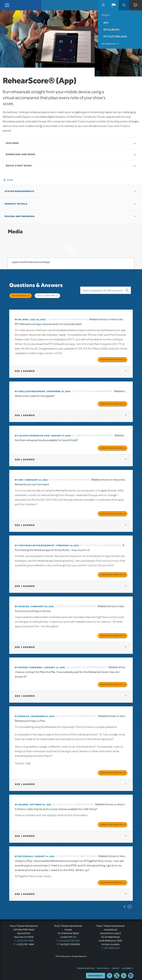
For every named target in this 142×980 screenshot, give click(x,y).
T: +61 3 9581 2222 (111, 944)
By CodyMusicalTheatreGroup (35, 541)
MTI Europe (111, 30)
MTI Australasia (115, 36)
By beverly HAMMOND (28, 663)
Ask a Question (19, 296)
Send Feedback (95, 972)
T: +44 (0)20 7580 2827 (68, 937)
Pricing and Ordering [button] (20, 216)
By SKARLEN (22, 602)
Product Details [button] (16, 204)
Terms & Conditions (86, 964)
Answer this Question (111, 355)
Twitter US (117, 972)
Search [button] (124, 5)
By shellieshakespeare (30, 387)
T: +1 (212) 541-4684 (24, 937)
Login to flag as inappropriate (69, 315)
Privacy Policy (103, 964)
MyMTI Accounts (103, 5)
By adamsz (22, 801)
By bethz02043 (24, 852)
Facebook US (110, 972)
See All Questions (46, 296)
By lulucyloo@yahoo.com (32, 432)
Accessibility (127, 964)
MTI (106, 23)
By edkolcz (22, 712)
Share (10, 180)
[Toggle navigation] (7, 5)
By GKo (19, 476)
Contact (115, 964)
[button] (114, 5)
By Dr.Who (22, 315)
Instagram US (131, 972)
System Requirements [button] (19, 191)
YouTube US (124, 972)
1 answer (25, 367)
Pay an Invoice (109, 44)
